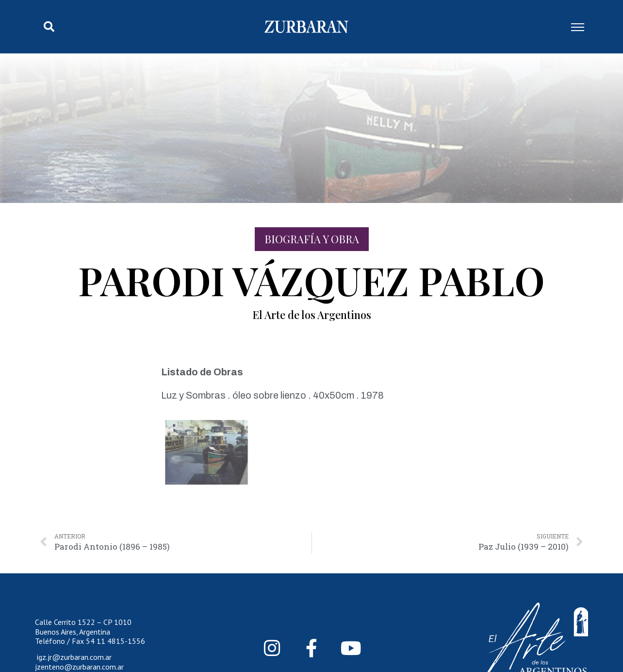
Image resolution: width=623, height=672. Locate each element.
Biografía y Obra (312, 239)
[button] (49, 27)
